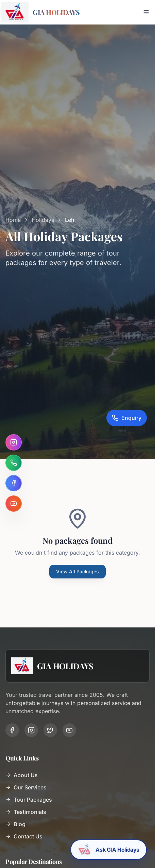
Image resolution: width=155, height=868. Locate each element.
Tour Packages (29, 800)
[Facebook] (14, 483)
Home (13, 220)
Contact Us (24, 836)
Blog (15, 824)
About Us (22, 775)
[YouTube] (14, 504)
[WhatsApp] (14, 463)
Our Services (26, 787)
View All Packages (77, 571)
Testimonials (26, 812)
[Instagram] (14, 442)
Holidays (43, 220)
